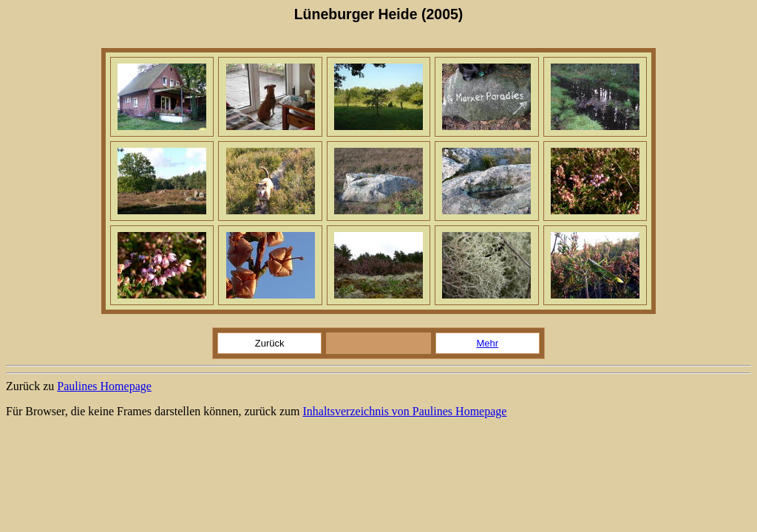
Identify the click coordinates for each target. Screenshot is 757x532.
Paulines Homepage (104, 386)
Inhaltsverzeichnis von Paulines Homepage (404, 411)
